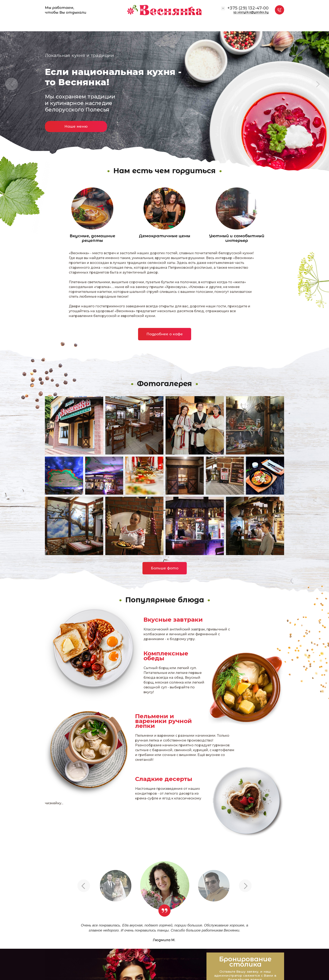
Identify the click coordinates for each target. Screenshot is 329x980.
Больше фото (165, 568)
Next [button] (317, 84)
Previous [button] (12, 84)
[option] (164, 88)
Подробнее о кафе (165, 334)
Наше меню (76, 126)
